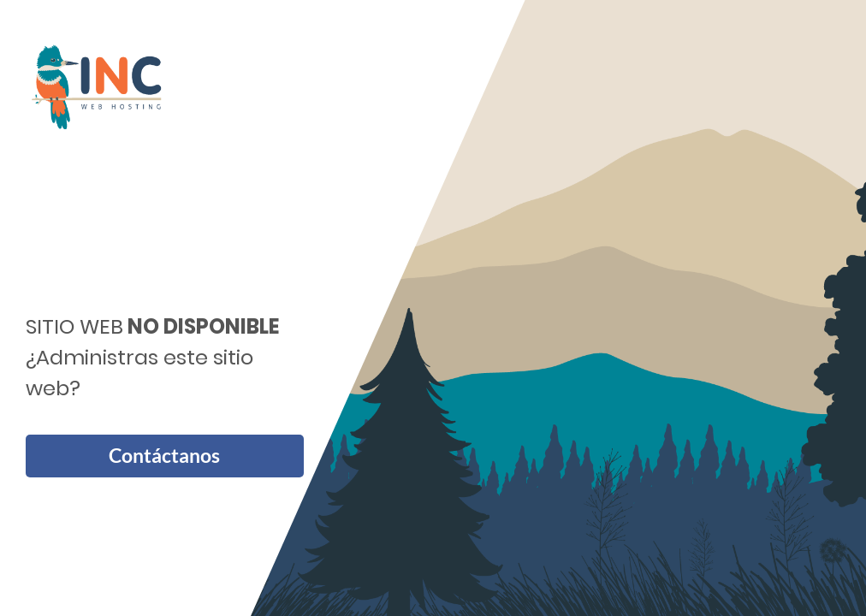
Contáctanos (164, 456)
